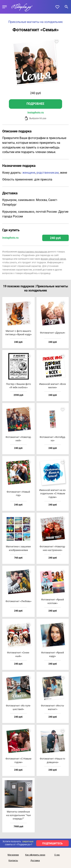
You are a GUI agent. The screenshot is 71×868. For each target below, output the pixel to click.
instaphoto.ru (36, 113)
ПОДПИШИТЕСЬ (52, 843)
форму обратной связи (53, 259)
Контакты (13, 861)
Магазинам (13, 855)
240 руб (55, 238)
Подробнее (35, 104)
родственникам (48, 173)
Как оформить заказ (35, 855)
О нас (57, 855)
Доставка (35, 861)
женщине (29, 173)
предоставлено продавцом (32, 252)
